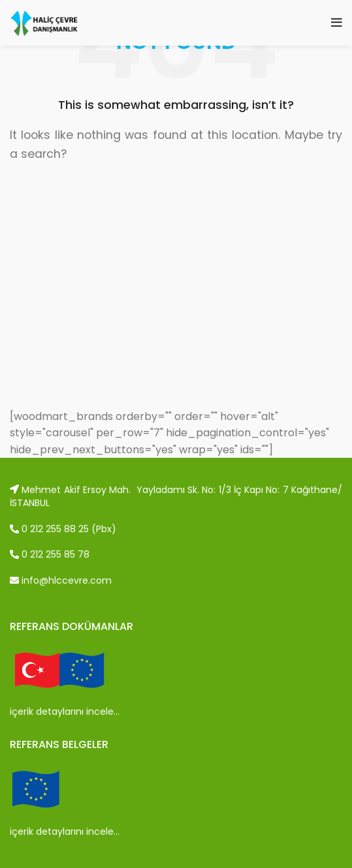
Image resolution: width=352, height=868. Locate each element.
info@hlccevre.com (61, 580)
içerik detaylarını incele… (65, 711)
